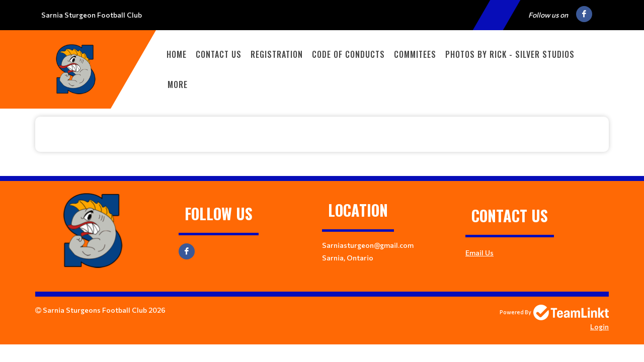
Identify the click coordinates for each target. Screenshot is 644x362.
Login (599, 327)
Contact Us (219, 54)
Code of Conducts (348, 54)
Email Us (479, 253)
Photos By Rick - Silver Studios (510, 54)
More (178, 84)
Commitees (415, 54)
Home (177, 54)
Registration (277, 54)
